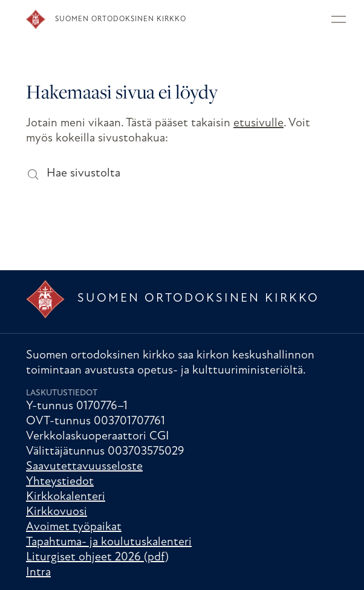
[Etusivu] (155, 19)
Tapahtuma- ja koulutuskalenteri (109, 542)
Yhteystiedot (60, 482)
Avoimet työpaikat (74, 527)
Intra (38, 572)
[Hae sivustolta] (32, 174)
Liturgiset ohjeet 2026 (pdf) (97, 557)
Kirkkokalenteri (66, 497)
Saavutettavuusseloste (84, 467)
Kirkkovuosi (57, 512)
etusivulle (258, 123)
